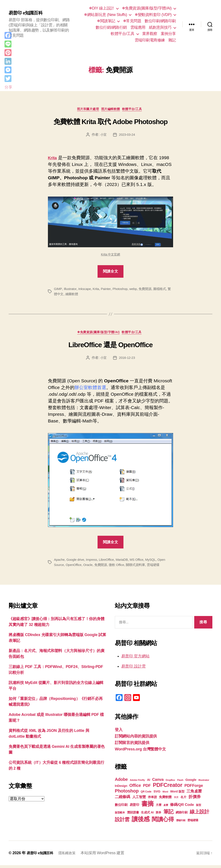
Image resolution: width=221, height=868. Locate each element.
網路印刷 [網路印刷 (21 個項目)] (182, 815)
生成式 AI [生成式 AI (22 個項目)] (147, 815)
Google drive (77, 562)
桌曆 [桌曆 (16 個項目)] (166, 808)
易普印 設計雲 (133, 669)
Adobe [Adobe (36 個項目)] (121, 782)
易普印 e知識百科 (28, 13)
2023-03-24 (127, 136)
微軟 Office (120, 567)
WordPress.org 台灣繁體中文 (140, 752)
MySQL (156, 562)
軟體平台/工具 (123, 34)
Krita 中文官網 (110, 256)
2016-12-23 (127, 360)
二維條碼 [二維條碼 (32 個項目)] (122, 799)
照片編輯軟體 (112, 110)
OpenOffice (75, 567)
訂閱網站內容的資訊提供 (136, 739)
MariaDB (126, 562)
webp (137, 290)
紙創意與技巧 (160, 27)
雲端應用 (138, 27)
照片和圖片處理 (86, 110)
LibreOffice (109, 562)
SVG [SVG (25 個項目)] (157, 794)
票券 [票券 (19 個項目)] (158, 815)
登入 (119, 733)
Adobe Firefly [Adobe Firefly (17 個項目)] (137, 783)
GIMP (58, 290)
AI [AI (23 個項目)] (148, 783)
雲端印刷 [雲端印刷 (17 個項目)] (181, 823)
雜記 (172, 40)
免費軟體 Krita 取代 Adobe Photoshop (111, 123)
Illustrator (71, 290)
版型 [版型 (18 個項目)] (198, 808)
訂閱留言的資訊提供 (132, 745)
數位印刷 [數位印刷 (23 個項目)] (121, 808)
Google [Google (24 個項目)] (191, 782)
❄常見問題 (132, 21)
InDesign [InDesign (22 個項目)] (121, 789)
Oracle (90, 567)
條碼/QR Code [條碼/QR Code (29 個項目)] (182, 807)
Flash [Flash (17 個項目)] (180, 783)
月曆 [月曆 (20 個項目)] (159, 808)
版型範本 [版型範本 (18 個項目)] (120, 815)
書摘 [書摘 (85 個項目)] (148, 806)
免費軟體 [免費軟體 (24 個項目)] (165, 800)
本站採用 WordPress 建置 (108, 856)
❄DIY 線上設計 (102, 8)
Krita (98, 290)
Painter (108, 290)
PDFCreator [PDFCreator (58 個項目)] (167, 788)
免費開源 (149, 290)
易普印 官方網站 (135, 659)
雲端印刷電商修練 (150, 40)
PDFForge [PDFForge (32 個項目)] (194, 788)
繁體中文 (61, 295)
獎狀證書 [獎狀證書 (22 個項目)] (133, 815)
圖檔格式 (165, 290)
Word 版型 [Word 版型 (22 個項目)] (177, 794)
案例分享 (168, 34)
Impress (94, 562)
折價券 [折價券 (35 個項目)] (194, 799)
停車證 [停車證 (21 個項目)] (152, 800)
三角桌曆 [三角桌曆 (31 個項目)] (194, 794)
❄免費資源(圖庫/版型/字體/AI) (147, 8)
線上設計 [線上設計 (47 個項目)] (200, 814)
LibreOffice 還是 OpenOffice (110, 347)
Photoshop (123, 290)
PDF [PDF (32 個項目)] (147, 788)
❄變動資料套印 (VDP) (153, 15)
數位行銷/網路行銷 (111, 27)
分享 (8, 87)
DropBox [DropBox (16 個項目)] (170, 783)
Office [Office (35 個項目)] (135, 788)
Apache (60, 562)
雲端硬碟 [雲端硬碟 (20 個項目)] (193, 823)
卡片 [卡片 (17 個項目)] (176, 800)
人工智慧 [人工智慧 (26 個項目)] (139, 800)
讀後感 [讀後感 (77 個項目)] (141, 822)
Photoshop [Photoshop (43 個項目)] (127, 794)
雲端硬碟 (159, 567)
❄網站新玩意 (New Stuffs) (105, 15)
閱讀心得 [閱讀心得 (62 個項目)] (163, 822)
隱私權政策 (71, 856)
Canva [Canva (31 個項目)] (158, 782)
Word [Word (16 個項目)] (165, 794)
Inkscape (86, 290)
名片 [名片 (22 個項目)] (183, 800)
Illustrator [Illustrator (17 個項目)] (204, 783)
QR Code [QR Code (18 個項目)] (146, 794)
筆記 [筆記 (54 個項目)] (168, 814)
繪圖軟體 (76, 295)
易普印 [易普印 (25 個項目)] (134, 807)
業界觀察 (150, 34)
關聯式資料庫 (140, 567)
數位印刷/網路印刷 (160, 21)
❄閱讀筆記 (106, 21)
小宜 (103, 136)
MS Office (141, 562)
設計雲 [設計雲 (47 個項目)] (122, 822)
